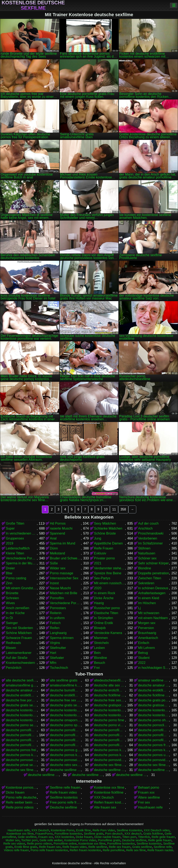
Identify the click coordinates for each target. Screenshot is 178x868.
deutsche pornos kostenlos (110, 750)
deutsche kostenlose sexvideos (21, 720)
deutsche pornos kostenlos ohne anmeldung (65, 755)
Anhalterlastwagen (152, 593)
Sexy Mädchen (105, 523)
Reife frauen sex (50, 847)
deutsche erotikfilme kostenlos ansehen (65, 695)
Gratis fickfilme (153, 834)
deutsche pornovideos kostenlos (154, 760)
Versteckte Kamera (108, 633)
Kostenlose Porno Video (80, 840)
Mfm (53, 663)
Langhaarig (58, 633)
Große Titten (15, 523)
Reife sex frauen (120, 847)
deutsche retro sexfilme (65, 765)
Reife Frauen (104, 548)
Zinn (9, 583)
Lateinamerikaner (19, 653)
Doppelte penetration (154, 573)
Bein (97, 653)
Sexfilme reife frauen (65, 787)
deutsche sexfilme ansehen (110, 770)
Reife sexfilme (98, 847)
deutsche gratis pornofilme (154, 700)
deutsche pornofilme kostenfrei (65, 740)
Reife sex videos (14, 844)
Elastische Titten (106, 613)
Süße (54, 563)
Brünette (12, 593)
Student (144, 658)
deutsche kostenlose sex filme (65, 715)
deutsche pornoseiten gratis (21, 760)
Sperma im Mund (63, 543)
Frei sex (144, 802)
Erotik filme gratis (26, 847)
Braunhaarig (147, 633)
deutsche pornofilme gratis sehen (21, 740)
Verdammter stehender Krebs (110, 568)
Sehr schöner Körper (153, 563)
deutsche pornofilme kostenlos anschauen (154, 740)
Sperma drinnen (62, 638)
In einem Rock (105, 593)
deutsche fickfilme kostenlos (154, 695)
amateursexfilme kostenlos (65, 685)
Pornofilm (57, 598)
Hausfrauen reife (150, 807)
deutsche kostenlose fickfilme (65, 710)
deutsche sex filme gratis (154, 765)
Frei (97, 668)
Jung (98, 538)
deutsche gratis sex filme (21, 705)
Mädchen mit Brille (64, 593)
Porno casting (16, 578)
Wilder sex (58, 568)
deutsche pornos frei (21, 750)
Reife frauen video (63, 792)
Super (10, 528)
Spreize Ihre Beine (108, 573)
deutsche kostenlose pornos (154, 710)
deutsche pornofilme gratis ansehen (110, 735)
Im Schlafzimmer (150, 543)
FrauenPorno (44, 834)
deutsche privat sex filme (21, 765)
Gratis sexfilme (142, 847)
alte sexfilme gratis (64, 680)
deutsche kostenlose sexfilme (154, 715)
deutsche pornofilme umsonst (110, 745)
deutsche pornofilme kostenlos (110, 740)
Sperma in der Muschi (21, 563)
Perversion (146, 628)
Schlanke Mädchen (108, 528)
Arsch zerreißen (18, 608)
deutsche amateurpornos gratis (21, 690)
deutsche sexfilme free (154, 770)
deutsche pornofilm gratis (21, 730)
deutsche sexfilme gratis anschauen (132, 775)
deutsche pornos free (154, 745)
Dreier (10, 568)
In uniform (57, 618)
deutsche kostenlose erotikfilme (21, 710)
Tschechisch (59, 668)
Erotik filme (83, 830)
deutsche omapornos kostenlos (65, 720)
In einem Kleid (149, 598)
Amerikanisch (148, 638)
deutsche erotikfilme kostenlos (21, 695)
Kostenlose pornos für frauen (21, 787)
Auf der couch (148, 523)
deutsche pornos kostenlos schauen (110, 755)
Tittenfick (144, 837)
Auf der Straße (17, 658)
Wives (10, 603)
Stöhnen (144, 548)
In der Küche (15, 613)
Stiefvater (57, 658)
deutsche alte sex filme (110, 685)
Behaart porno (149, 787)
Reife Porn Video (104, 830)
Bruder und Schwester (65, 558)
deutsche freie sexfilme (110, 700)
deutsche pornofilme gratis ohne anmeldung (154, 735)
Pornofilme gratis (109, 840)
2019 (10, 543)
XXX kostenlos (64, 837)
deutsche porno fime (109, 720)
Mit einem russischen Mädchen (110, 583)
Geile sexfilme (27, 837)
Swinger (12, 623)
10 (106, 509)
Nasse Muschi (60, 588)
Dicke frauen (15, 792)
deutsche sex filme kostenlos (21, 770)
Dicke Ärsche (104, 598)
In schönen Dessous (153, 588)
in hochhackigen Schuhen (154, 668)
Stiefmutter (58, 648)
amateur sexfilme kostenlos (154, 680)
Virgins (55, 643)
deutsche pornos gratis (65, 750)
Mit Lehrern (147, 648)
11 (114, 509)
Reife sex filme (136, 850)
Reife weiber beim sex (21, 802)
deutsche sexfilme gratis (87, 775)
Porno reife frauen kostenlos (49, 850)
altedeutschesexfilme (110, 680)
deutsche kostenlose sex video (110, 715)
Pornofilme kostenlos (68, 834)
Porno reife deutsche (21, 797)
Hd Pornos (58, 523)
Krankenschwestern (20, 663)
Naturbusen (147, 553)
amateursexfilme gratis (21, 685)
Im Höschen (147, 603)
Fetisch (55, 623)
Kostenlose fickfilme (109, 792)
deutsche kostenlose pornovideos (21, 715)
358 (123, 509)
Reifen (55, 628)
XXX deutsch (133, 834)
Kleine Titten (15, 553)
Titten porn (129, 837)
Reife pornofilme (114, 850)
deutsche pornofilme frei (154, 730)
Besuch (100, 663)
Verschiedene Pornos (21, 558)
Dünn (54, 548)
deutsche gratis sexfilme (65, 705)
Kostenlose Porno (63, 830)
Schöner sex (147, 558)
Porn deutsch (114, 834)
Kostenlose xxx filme (109, 787)
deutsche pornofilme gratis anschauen (65, 735)
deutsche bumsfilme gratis (65, 690)
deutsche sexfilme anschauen (65, 770)
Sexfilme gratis (94, 834)
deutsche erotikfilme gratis (154, 690)
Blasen (11, 648)
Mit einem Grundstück (21, 588)
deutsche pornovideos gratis (110, 760)
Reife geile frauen (163, 837)
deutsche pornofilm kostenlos (65, 730)
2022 (142, 663)
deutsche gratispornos (110, 705)
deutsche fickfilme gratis (110, 695)
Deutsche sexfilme (63, 807)
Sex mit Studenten (19, 628)
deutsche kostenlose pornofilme (110, 710)
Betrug (143, 653)
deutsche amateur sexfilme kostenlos (154, 685)
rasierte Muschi (61, 528)
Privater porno (105, 558)
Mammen (101, 638)
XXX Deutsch (104, 797)
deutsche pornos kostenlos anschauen (154, 750)
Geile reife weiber (51, 840)
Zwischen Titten (150, 578)
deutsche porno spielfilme (65, 725)
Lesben (100, 648)
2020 (98, 588)
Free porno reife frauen (65, 802)
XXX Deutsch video (157, 830)
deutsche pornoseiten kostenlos (65, 760)
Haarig (99, 603)
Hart (53, 653)
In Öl (9, 618)
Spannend (57, 533)
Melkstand (57, 553)
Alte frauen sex (105, 807)
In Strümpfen (104, 618)
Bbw (9, 573)
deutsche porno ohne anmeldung (154, 720)
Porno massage (61, 573)
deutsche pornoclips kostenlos (154, 725)
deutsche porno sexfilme (21, 725)
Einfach (144, 643)
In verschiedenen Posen (21, 533)
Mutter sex (13, 840)
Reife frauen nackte (160, 850)
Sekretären (146, 583)
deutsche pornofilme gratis (21, 735)
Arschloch (145, 528)
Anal (53, 538)
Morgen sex (147, 623)
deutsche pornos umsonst (154, 755)
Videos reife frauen (17, 850)
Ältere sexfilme (149, 797)
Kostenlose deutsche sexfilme (33, 5)
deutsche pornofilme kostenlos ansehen (21, 745)
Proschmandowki (151, 533)
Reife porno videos (20, 807)
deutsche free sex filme (65, 700)
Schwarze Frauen (19, 638)
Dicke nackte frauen (107, 837)
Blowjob (100, 628)
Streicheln (101, 643)
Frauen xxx (146, 792)
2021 (98, 563)
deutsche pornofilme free (110, 730)
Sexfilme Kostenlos (129, 830)
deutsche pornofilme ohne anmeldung (65, 745)
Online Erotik (104, 623)
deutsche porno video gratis (110, 725)
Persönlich (14, 668)
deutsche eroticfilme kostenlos (110, 690)
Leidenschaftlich (18, 548)
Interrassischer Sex (64, 578)
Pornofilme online (65, 844)
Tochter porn (29, 840)
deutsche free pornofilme (21, 700)
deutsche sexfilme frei (43, 775)
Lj (139, 608)
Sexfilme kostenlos (64, 797)
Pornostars (58, 608)
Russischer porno (107, 608)
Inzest (54, 583)
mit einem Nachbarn (153, 618)
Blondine (145, 568)
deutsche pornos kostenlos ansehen (21, 755)
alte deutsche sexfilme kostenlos (21, 680)
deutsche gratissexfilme (154, 705)
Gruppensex (15, 538)
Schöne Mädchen (19, 633)
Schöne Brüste (105, 533)
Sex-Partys (102, 578)
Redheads (13, 643)
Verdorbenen (148, 538)
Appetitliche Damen (109, 543)
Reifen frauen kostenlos (110, 802)
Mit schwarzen (149, 613)
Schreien (12, 598)
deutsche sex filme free (110, 765)
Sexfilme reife (163, 847)
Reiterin (56, 613)
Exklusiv (100, 553)
